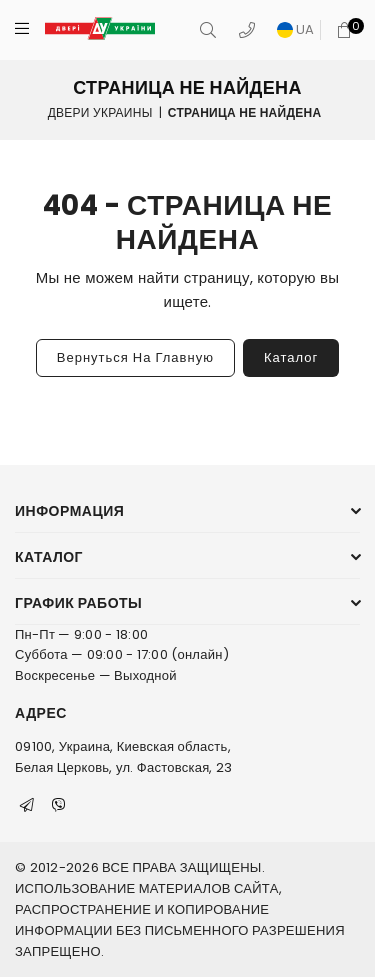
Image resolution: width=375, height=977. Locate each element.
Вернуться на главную (135, 357)
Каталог (291, 357)
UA (296, 29)
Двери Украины (100, 111)
